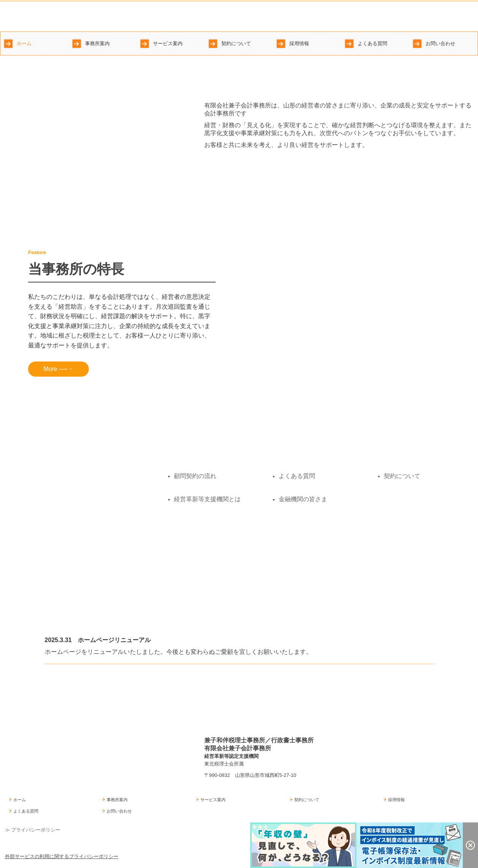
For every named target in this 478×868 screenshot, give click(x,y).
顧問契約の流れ (195, 476)
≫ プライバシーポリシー (33, 830)
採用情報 (299, 43)
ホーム (24, 43)
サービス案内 (168, 43)
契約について (236, 43)
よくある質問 (372, 43)
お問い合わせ (440, 43)
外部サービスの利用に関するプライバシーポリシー (62, 856)
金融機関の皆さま (303, 499)
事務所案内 (97, 43)
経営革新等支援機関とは (207, 499)
